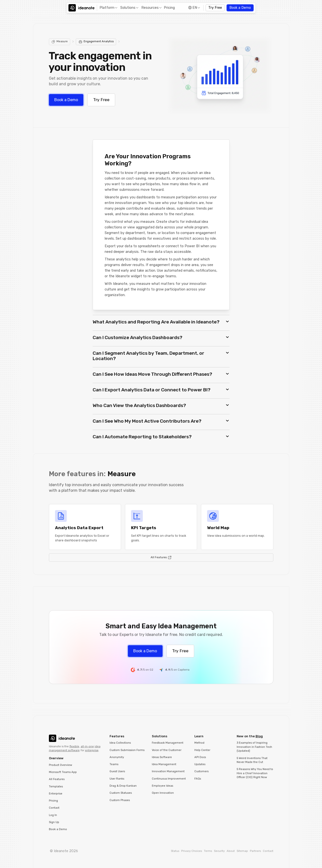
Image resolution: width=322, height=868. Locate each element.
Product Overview (61, 765)
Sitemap (242, 851)
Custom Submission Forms (127, 750)
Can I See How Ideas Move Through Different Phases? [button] (152, 374)
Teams (114, 764)
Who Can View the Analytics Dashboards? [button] (139, 405)
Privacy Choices (192, 851)
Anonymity (117, 757)
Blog (259, 736)
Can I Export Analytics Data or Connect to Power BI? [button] (152, 390)
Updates (200, 764)
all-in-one (87, 746)
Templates (56, 787)
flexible (74, 746)
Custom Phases (120, 800)
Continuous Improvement (169, 779)
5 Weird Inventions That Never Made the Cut (252, 760)
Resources (150, 8)
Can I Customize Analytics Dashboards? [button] (138, 338)
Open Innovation (163, 793)
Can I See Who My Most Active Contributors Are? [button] (147, 421)
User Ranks (117, 779)
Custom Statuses (121, 793)
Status (175, 851)
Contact (54, 808)
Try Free (215, 8)
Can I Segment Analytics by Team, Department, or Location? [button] (148, 356)
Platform (107, 8)
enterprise (92, 750)
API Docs (200, 757)
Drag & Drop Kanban (123, 786)
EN (195, 8)
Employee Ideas (162, 786)
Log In (53, 815)
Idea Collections (120, 743)
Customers (201, 771)
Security (219, 851)
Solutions (128, 8)
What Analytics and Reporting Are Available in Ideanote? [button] (156, 322)
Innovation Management (168, 771)
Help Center (202, 750)
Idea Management (164, 764)
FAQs (198, 779)
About (231, 851)
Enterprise (56, 794)
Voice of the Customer (167, 750)
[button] (108, 8)
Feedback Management (168, 743)
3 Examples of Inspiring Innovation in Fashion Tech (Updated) (254, 747)
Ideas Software (162, 757)
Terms (208, 851)
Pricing (169, 8)
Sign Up (54, 822)
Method (199, 743)
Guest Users (117, 771)
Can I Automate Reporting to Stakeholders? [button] (142, 437)
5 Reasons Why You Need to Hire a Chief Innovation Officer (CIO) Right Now (255, 773)
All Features (57, 779)
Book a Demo (240, 8)
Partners (255, 851)
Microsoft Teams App (63, 772)
